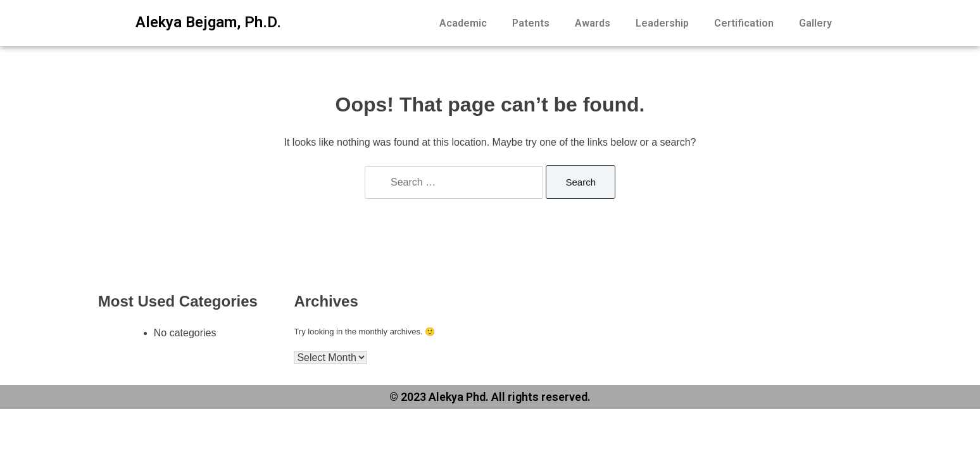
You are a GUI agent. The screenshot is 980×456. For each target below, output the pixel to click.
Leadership (662, 23)
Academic (463, 23)
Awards (593, 23)
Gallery (815, 23)
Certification (744, 23)
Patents (531, 23)
